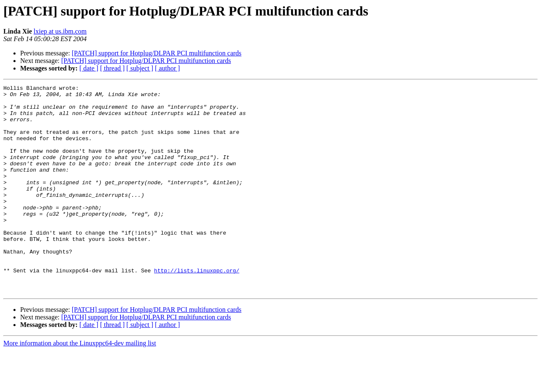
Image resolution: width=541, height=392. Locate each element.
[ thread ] (112, 68)
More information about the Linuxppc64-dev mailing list (80, 385)
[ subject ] (140, 68)
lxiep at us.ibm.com (60, 31)
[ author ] (168, 68)
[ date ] (89, 68)
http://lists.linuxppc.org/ (197, 308)
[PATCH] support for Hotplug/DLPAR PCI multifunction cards (157, 53)
